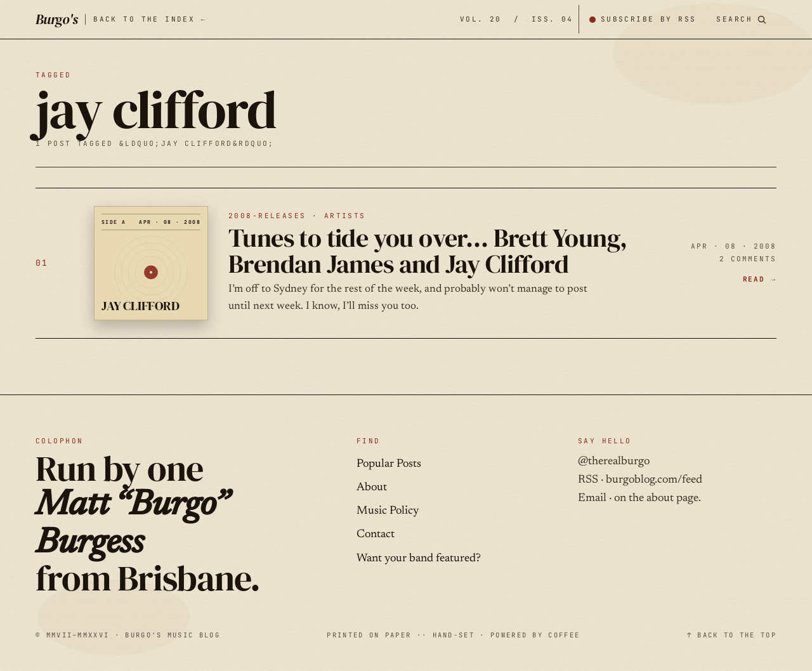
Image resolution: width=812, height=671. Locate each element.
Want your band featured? (419, 559)
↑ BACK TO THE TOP (732, 635)
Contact (376, 535)
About (372, 488)
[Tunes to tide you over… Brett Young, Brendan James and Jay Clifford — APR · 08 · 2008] (406, 263)
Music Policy (388, 511)
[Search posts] (741, 19)
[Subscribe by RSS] (643, 19)
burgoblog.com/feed (654, 480)
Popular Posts (389, 464)
